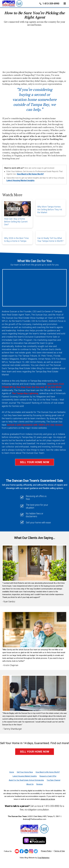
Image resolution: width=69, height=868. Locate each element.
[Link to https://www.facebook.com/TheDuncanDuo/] (22, 851)
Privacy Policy (46, 851)
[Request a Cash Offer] (48, 776)
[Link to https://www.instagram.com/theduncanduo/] (31, 851)
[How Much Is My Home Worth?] (48, 772)
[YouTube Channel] (54, 780)
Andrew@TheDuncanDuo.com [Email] (35, 819)
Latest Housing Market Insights (20, 180)
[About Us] (30, 784)
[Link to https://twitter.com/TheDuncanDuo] (36, 851)
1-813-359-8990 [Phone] (50, 4)
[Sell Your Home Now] (25, 772)
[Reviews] (40, 784)
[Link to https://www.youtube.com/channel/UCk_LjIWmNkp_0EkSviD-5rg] (17, 851)
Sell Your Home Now (35, 462)
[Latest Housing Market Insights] (25, 776)
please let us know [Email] (48, 799)
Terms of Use (59, 851)
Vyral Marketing (43, 858)
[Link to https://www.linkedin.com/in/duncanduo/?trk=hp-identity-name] (26, 851)
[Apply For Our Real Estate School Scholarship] (26, 780)
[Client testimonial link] (34, 563)
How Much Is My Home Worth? (30, 174)
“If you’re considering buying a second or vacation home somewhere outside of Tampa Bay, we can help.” (34, 100)
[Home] (12, 3)
